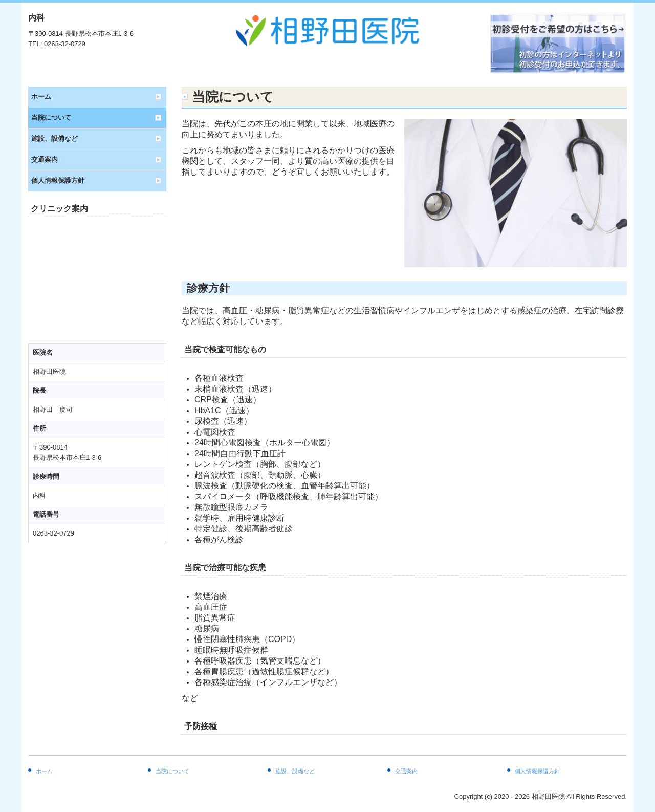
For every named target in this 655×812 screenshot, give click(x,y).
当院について (51, 117)
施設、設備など (54, 138)
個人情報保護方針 (58, 180)
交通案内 (45, 159)
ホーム (41, 97)
